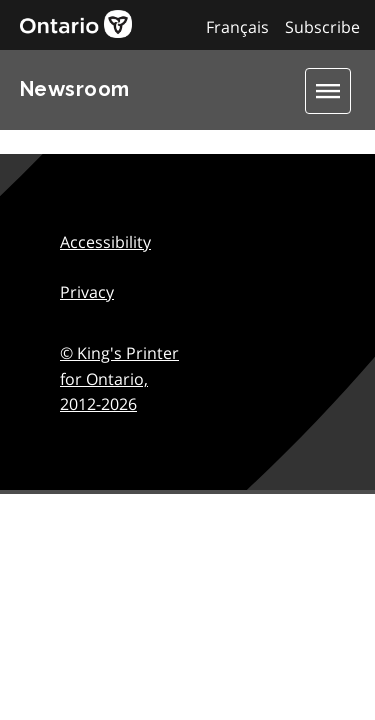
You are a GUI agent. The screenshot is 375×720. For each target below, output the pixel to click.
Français (237, 27)
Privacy (87, 292)
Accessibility (105, 242)
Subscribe (322, 27)
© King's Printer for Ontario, (119, 378)
